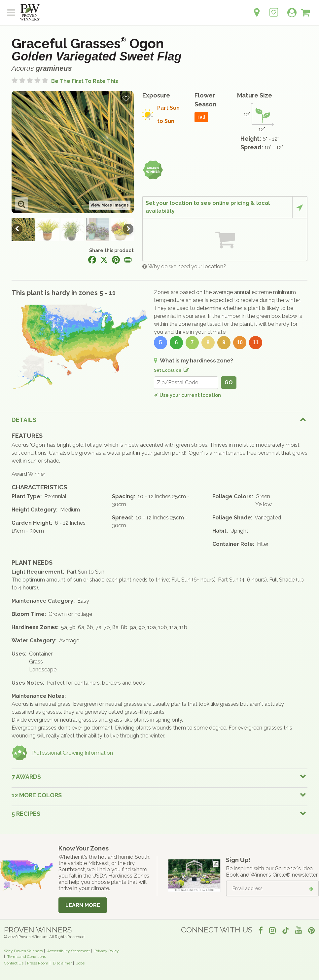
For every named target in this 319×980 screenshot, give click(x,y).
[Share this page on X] (104, 260)
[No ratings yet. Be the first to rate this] (65, 81)
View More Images (110, 205)
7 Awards (26, 777)
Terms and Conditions (27, 957)
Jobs (80, 963)
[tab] (159, 420)
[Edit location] (185, 369)
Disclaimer (62, 963)
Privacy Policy (107, 951)
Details (24, 420)
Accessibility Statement (69, 951)
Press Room (38, 963)
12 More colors (37, 795)
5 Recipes (26, 814)
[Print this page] (128, 260)
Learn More (83, 905)
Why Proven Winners (23, 951)
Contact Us (14, 963)
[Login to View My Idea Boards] (274, 9)
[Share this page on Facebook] (92, 260)
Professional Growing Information (62, 753)
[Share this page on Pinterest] (116, 260)
